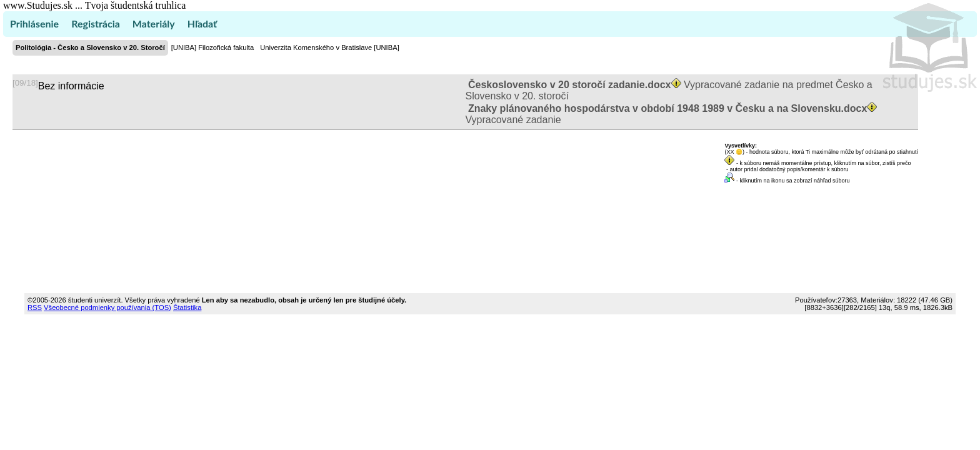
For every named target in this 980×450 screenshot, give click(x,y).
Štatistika (187, 307)
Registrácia (96, 23)
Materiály (154, 23)
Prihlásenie (34, 23)
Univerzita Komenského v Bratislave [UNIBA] (330, 47)
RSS (35, 307)
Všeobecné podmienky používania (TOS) (107, 307)
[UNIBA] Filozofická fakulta (212, 47)
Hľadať (202, 23)
